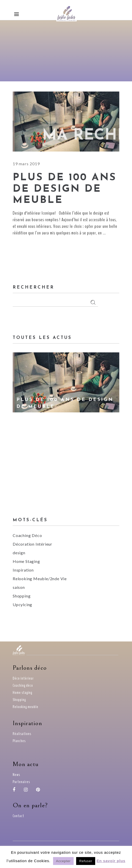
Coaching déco (23, 685)
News (16, 775)
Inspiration (23, 570)
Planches (19, 741)
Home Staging (26, 561)
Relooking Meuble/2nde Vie (40, 579)
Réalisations (22, 734)
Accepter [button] (63, 861)
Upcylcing (22, 604)
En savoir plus (111, 861)
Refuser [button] (86, 861)
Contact (18, 816)
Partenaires (21, 782)
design (19, 553)
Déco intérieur (23, 678)
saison (19, 587)
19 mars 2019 (26, 164)
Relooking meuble (26, 707)
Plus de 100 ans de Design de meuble (65, 189)
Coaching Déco (27, 535)
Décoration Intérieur (32, 544)
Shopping (22, 596)
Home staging (22, 693)
